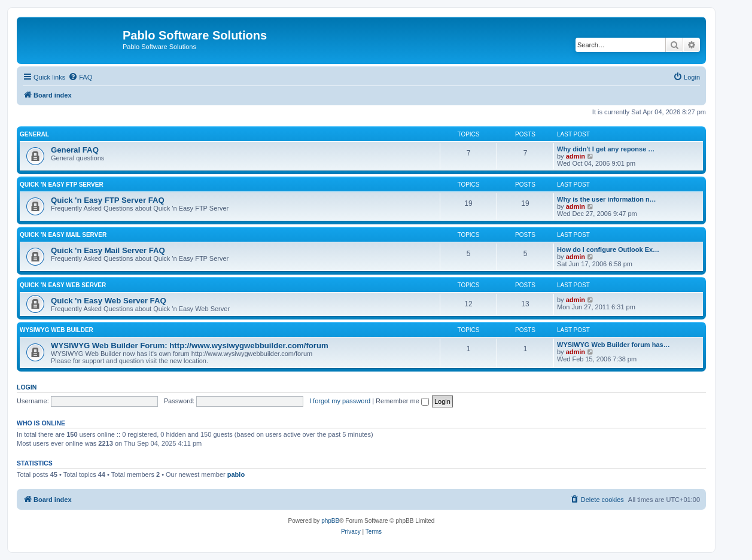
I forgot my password (340, 401)
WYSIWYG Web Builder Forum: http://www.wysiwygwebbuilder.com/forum (190, 346)
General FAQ (75, 150)
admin (576, 156)
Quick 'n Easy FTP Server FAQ (108, 200)
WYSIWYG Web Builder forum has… (614, 345)
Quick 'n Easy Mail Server (63, 235)
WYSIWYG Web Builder (57, 330)
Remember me (402, 401)
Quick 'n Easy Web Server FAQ (109, 301)
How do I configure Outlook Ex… (608, 249)
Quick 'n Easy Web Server (63, 285)
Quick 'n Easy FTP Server (62, 185)
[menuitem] (80, 77)
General (34, 134)
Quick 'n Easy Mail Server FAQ (108, 250)
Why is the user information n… (607, 199)
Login (27, 387)
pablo (236, 474)
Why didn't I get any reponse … (606, 149)
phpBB (330, 521)
